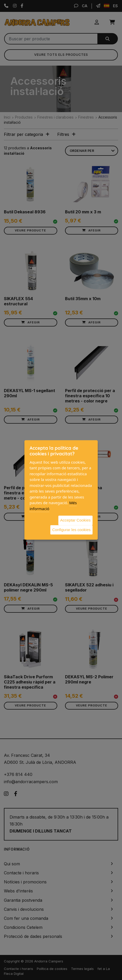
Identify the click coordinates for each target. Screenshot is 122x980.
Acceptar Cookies (75, 520)
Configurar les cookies (71, 530)
